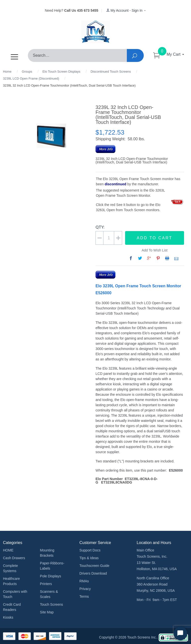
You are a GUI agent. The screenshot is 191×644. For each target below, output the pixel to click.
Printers (46, 584)
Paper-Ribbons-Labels (52, 566)
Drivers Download (93, 573)
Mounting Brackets (47, 553)
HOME (8, 550)
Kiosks (8, 617)
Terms (84, 596)
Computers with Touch (15, 594)
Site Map (47, 612)
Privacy (85, 589)
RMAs (84, 581)
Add (155, 238)
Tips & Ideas (89, 558)
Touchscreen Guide (94, 566)
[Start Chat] (180, 633)
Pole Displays (51, 576)
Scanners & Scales (49, 594)
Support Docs (90, 550)
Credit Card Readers (12, 607)
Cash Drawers (14, 558)
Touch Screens (52, 604)
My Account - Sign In (126, 10)
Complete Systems (10, 568)
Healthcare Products (11, 581)
